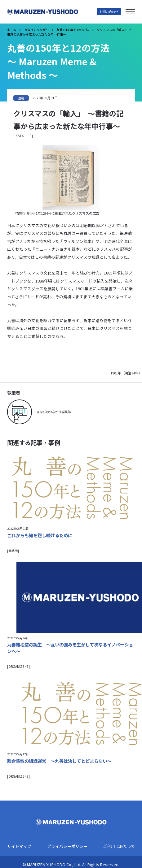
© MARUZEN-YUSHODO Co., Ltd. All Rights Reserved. (71, 865)
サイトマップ (19, 846)
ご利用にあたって (119, 846)
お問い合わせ (109, 12)
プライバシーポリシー (67, 846)
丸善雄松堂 (52, 12)
